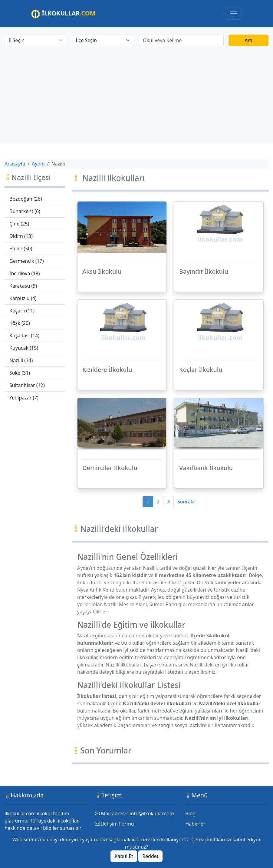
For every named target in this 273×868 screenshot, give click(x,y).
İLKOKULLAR (63, 14)
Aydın (38, 164)
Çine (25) (19, 224)
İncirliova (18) (25, 273)
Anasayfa (15, 164)
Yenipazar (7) (24, 398)
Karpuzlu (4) (23, 298)
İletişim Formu (115, 824)
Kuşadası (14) (24, 336)
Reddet (150, 856)
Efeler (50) (21, 249)
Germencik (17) (27, 261)
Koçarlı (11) (22, 311)
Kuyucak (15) (24, 348)
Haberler (195, 824)
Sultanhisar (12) (27, 385)
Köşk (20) (20, 323)
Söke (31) (20, 373)
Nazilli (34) (21, 360)
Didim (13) (21, 236)
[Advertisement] (136, 92)
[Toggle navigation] (233, 14)
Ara (248, 40)
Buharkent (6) (25, 211)
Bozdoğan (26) (26, 199)
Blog (190, 813)
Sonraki (186, 502)
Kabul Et (124, 856)
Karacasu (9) (23, 286)
